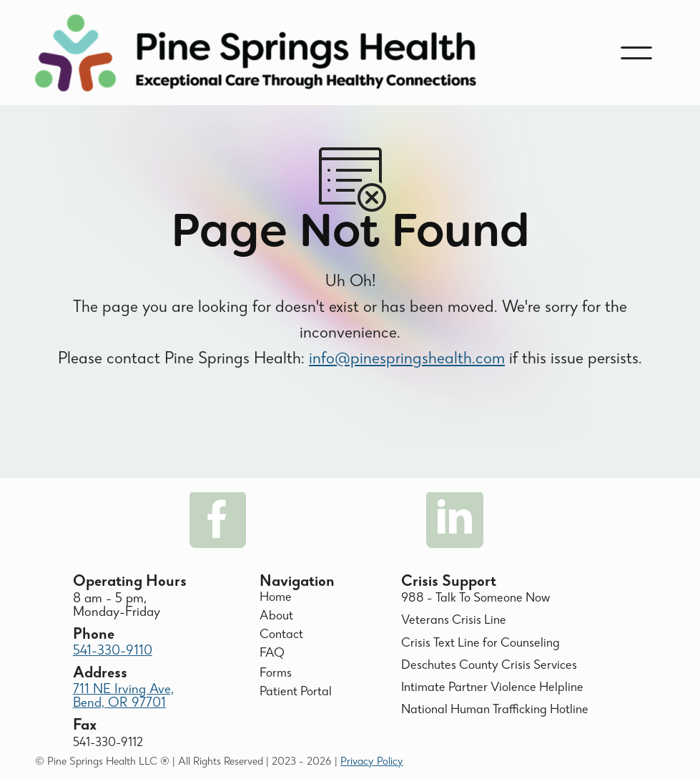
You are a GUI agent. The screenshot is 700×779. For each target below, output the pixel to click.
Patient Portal (296, 693)
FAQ (272, 654)
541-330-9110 (113, 652)
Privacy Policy (372, 763)
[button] (636, 53)
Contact (281, 636)
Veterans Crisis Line (454, 621)
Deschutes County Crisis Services (489, 666)
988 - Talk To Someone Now (475, 599)
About (276, 617)
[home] (256, 53)
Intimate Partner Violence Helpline (492, 689)
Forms (276, 674)
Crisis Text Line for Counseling (480, 644)
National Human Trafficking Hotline (495, 711)
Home (276, 598)
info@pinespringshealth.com (407, 370)
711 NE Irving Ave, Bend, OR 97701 (123, 697)
